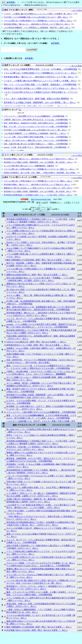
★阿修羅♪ (11, 2)
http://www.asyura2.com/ (41, 199)
